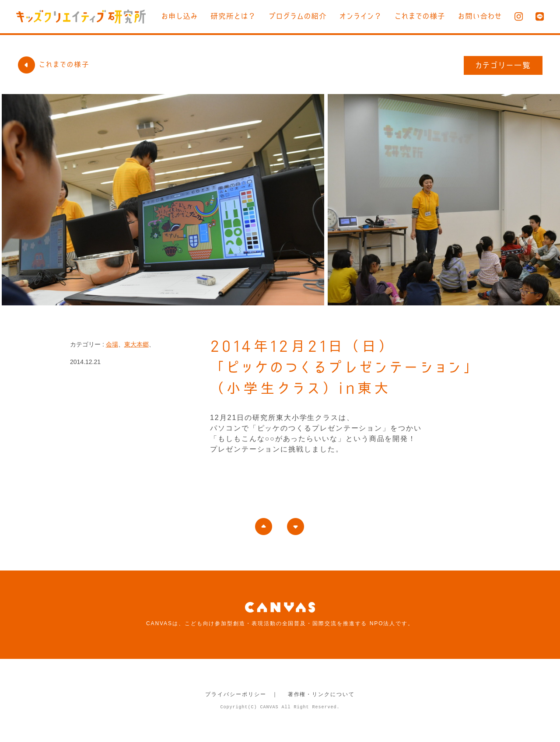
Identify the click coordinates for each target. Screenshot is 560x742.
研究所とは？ (233, 16)
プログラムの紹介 (298, 16)
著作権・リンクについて (321, 694)
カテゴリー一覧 (503, 65)
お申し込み (180, 16)
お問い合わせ (480, 16)
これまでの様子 (420, 16)
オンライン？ (361, 16)
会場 (112, 344)
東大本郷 (136, 344)
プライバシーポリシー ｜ (242, 694)
